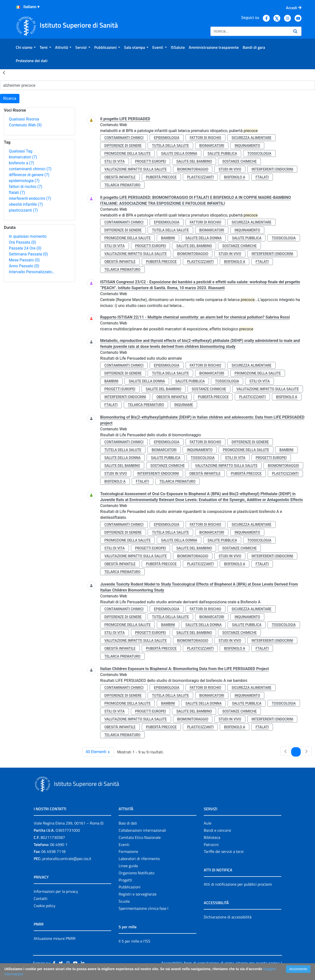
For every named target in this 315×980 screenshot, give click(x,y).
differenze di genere (29, 175)
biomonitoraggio (193, 169)
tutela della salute (170, 146)
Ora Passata (23, 242)
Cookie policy (45, 906)
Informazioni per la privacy (56, 891)
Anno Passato (24, 266)
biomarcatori (23, 157)
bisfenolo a (22, 163)
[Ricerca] (250, 31)
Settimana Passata (28, 254)
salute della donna (179, 153)
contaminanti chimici (30, 169)
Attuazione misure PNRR (55, 938)
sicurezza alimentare (252, 138)
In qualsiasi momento (28, 236)
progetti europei (151, 161)
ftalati (17, 193)
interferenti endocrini (30, 198)
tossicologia (259, 153)
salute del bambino (194, 161)
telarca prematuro (122, 185)
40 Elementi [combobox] (100, 752)
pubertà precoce (161, 177)
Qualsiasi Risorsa (24, 119)
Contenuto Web (25, 125)
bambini (168, 238)
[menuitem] (26, 47)
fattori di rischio (26, 187)
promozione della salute (127, 153)
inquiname (184, 405)
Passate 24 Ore (25, 248)
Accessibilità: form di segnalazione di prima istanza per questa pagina (220, 963)
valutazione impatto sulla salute (136, 169)
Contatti (41, 898)
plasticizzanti (23, 210)
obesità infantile (26, 204)
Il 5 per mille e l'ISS (134, 941)
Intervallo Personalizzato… (32, 272)
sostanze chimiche (239, 161)
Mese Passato (24, 260)
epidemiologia (24, 181)
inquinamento (247, 146)
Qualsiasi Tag (21, 151)
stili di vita (115, 161)
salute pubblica (222, 153)
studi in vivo (230, 169)
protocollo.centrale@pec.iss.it (67, 859)
